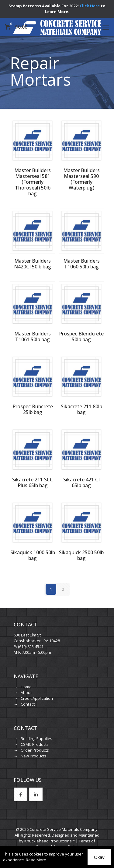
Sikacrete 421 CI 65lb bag (81, 482)
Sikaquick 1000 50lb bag (33, 555)
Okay (99, 857)
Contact (28, 704)
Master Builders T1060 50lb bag (81, 264)
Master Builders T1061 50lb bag (33, 337)
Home (26, 687)
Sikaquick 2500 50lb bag (81, 555)
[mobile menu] (106, 27)
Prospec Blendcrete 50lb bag (81, 337)
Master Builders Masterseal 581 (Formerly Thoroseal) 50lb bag (33, 182)
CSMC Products (35, 744)
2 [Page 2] (63, 589)
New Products (33, 756)
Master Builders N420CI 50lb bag (33, 264)
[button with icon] (21, 794)
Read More (36, 860)
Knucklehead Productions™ (50, 841)
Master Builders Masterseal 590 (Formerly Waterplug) (81, 179)
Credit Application (37, 698)
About (26, 693)
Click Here (90, 6)
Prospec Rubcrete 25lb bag (33, 409)
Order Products (35, 750)
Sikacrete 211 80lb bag (81, 409)
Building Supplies (36, 739)
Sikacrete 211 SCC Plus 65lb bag (33, 482)
